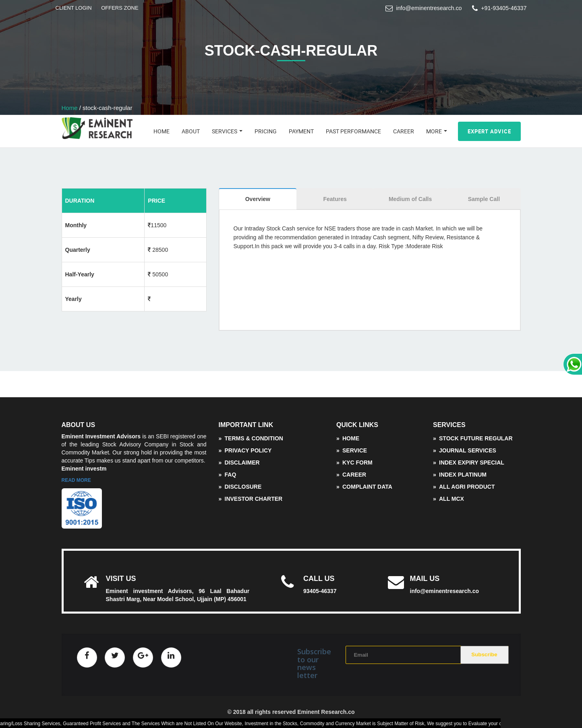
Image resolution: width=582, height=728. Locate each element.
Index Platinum (463, 475)
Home (70, 108)
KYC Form (357, 463)
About (191, 131)
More (437, 131)
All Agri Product (467, 487)
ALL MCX (452, 499)
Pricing (266, 131)
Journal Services (468, 450)
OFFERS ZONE (120, 8)
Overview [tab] (258, 199)
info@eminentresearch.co (429, 8)
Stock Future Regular (476, 438)
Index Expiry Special (472, 463)
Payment (301, 131)
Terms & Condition (254, 438)
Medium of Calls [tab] (410, 199)
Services (227, 131)
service (355, 450)
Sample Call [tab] (484, 199)
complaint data (367, 487)
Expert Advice (489, 131)
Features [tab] (335, 199)
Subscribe (484, 654)
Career (404, 131)
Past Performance (353, 131)
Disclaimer (242, 463)
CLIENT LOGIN (74, 8)
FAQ (231, 475)
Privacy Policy (248, 450)
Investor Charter (254, 499)
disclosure (243, 487)
